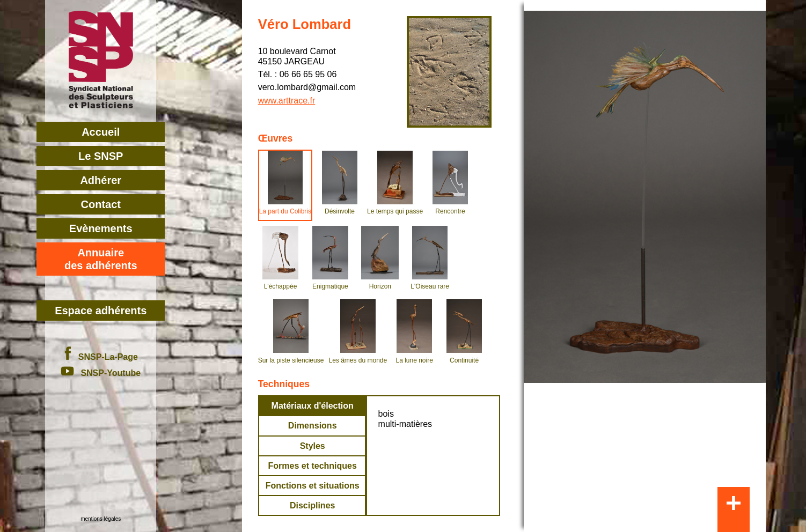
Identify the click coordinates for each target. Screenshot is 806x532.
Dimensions (313, 426)
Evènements (101, 228)
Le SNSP (101, 156)
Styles (313, 446)
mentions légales (101, 519)
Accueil (101, 132)
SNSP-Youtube (101, 373)
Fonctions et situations (313, 486)
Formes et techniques (313, 466)
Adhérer (101, 180)
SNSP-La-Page (101, 357)
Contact (101, 204)
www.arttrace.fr (287, 101)
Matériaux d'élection (313, 406)
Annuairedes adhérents (101, 259)
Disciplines (312, 505)
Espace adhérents (101, 311)
